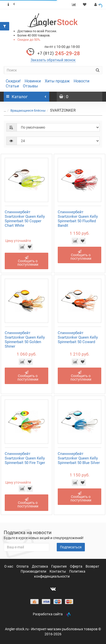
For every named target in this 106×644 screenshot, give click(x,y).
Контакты (58, 571)
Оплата (23, 566)
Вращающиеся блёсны (28, 110)
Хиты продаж (57, 81)
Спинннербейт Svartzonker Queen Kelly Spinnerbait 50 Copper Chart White (25, 219)
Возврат (92, 566)
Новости (81, 81)
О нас (9, 566)
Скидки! (13, 81)
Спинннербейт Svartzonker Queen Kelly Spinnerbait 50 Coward (78, 337)
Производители (34, 571)
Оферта (77, 566)
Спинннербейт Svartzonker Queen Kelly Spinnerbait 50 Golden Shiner (25, 340)
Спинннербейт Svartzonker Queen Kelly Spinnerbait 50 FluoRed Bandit (78, 219)
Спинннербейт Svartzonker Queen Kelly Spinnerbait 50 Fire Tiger (25, 458)
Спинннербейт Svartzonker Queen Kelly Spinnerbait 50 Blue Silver (79, 458)
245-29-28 (59, 53)
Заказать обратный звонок (53, 60)
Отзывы (30, 86)
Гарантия (59, 566)
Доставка (40, 566)
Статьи (12, 86)
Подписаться (71, 547)
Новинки (33, 81)
